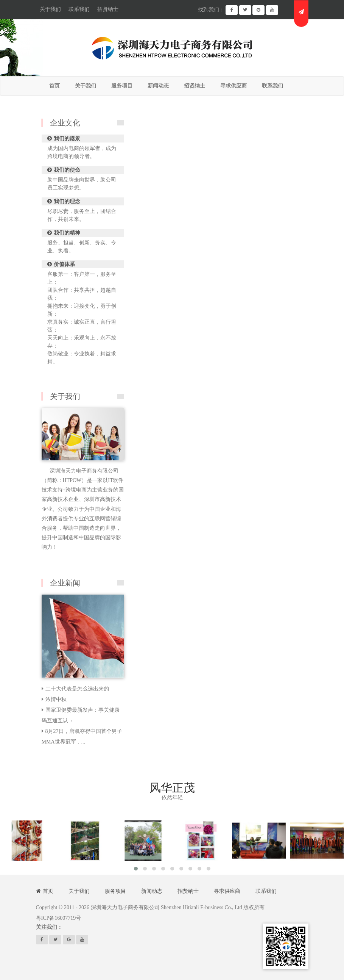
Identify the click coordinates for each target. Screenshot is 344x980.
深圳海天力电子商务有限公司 (125, 907)
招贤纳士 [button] (195, 86)
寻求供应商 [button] (233, 86)
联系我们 (79, 9)
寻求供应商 (227, 891)
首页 (54, 86)
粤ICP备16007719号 (59, 918)
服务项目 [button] (122, 86)
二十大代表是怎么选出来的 (77, 689)
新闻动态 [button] (158, 86)
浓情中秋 (56, 699)
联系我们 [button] (272, 86)
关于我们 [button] (86, 86)
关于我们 (50, 9)
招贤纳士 (108, 9)
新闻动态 (152, 891)
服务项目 (115, 891)
